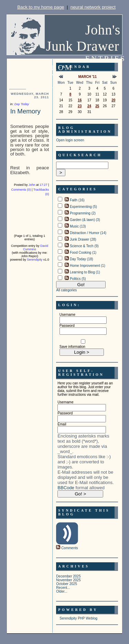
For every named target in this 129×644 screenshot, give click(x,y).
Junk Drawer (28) (83, 239)
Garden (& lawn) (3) (85, 220)
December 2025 (68, 576)
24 (89, 106)
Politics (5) (78, 279)
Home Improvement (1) (88, 266)
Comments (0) (21, 190)
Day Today (22, 104)
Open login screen (70, 140)
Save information (72, 347)
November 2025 (68, 580)
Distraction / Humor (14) (88, 233)
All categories (66, 290)
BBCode (66, 488)
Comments (69, 548)
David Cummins (36, 248)
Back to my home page (41, 7)
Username (67, 315)
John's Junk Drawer (83, 38)
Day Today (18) (82, 259)
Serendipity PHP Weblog (78, 618)
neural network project (93, 7)
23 (80, 106)
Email (62, 424)
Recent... (63, 588)
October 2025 (67, 584)
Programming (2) (83, 213)
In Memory (25, 111)
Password (67, 326)
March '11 (87, 77)
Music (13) (78, 226)
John (32, 185)
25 (97, 106)
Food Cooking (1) (83, 253)
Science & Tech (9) (84, 246)
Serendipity (35, 260)
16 (80, 100)
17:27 (44, 185)
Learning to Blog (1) (85, 272)
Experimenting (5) (83, 207)
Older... (62, 591)
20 (113, 100)
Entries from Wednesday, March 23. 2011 (86, 72)
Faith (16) (77, 200)
